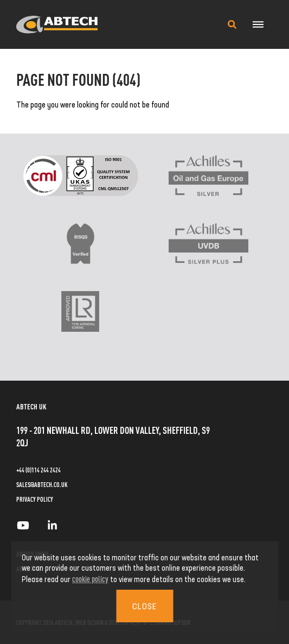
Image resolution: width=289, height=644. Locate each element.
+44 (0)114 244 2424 (38, 470)
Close (144, 606)
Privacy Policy (35, 499)
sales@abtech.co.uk (42, 484)
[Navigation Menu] (258, 24)
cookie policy (90, 579)
